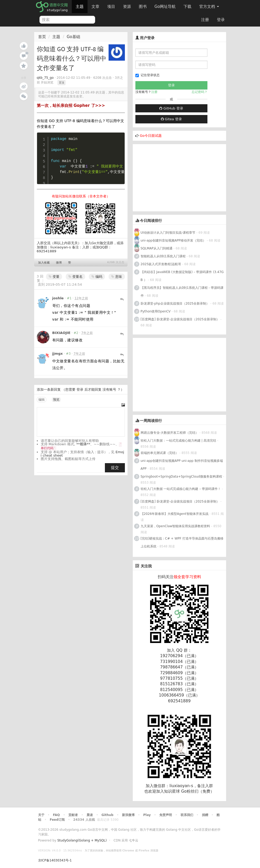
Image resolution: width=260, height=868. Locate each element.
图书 (143, 7)
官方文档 (209, 7)
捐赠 (205, 815)
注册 (205, 20)
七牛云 (134, 840)
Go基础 (73, 37)
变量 (54, 277)
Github (107, 815)
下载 (187, 7)
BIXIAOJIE (61, 333)
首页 (42, 37)
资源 (127, 7)
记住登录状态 (147, 75)
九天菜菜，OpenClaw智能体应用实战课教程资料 (176, 526)
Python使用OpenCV (156, 311)
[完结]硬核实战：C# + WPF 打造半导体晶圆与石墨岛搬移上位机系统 (182, 542)
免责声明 (166, 815)
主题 (80, 7)
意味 (117, 277)
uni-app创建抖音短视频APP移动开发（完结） (173, 240)
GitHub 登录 (171, 108)
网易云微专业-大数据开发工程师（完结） (170, 433)
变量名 (75, 277)
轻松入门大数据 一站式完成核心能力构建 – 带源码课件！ (181, 489)
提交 (115, 468)
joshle (58, 298)
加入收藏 (44, 263)
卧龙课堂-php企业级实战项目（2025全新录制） (175, 304)
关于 (41, 815)
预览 (56, 400)
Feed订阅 (57, 820)
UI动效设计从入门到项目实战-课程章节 (168, 233)
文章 (95, 7)
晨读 (90, 815)
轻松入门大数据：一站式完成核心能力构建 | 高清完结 (179, 441)
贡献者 (73, 815)
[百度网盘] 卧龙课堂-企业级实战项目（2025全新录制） (180, 319)
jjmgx (58, 354)
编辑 (42, 400)
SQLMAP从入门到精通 (157, 248)
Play (147, 815)
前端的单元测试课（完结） (160, 453)
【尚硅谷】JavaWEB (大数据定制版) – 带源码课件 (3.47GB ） (182, 276)
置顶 (62, 83)
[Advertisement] (172, 177)
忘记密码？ (200, 92)
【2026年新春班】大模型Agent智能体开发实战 (175, 514)
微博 (59, 263)
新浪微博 (128, 815)
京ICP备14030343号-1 (55, 860)
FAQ (56, 815)
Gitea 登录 (171, 119)
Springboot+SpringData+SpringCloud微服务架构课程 (181, 477)
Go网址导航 (166, 5)
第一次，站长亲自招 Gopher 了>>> (71, 106)
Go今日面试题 (151, 136)
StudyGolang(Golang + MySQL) (82, 840)
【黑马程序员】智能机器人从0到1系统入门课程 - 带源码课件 (182, 292)
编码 (97, 277)
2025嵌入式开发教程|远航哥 (161, 264)
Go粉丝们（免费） (198, 791)
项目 (111, 7)
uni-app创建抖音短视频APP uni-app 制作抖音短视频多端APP (182, 465)
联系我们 (187, 815)
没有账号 (109, 389)
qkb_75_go (45, 78)
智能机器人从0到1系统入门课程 (163, 256)
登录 (221, 20)
